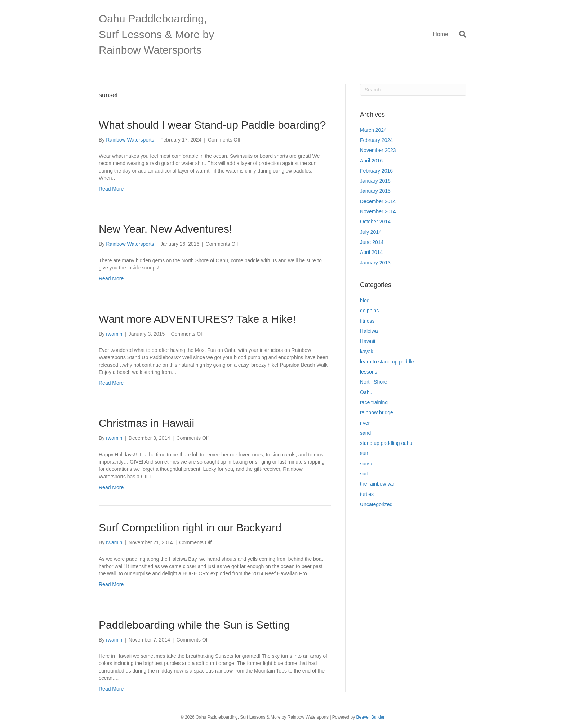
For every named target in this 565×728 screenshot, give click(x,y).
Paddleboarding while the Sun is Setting (194, 625)
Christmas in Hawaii (146, 423)
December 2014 (378, 201)
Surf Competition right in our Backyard (190, 528)
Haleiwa (369, 331)
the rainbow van (378, 484)
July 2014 (371, 232)
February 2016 (376, 171)
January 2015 (375, 191)
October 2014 (375, 222)
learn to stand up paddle (387, 362)
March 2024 (373, 130)
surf (364, 474)
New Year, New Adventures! (165, 229)
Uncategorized (376, 504)
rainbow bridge (377, 412)
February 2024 (376, 140)
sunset (367, 464)
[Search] (460, 34)
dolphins (369, 311)
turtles (367, 494)
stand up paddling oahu (386, 443)
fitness (367, 321)
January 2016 (375, 181)
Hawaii (368, 341)
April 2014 (371, 252)
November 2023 (378, 150)
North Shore (373, 382)
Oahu (366, 392)
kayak (367, 352)
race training (374, 402)
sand (365, 433)
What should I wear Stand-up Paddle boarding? (212, 125)
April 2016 (371, 161)
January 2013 (375, 263)
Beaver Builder (371, 717)
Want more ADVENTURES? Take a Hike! (197, 319)
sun (364, 453)
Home (441, 34)
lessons (368, 372)
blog (365, 300)
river (365, 423)
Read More (111, 189)
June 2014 (372, 242)
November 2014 (378, 211)
